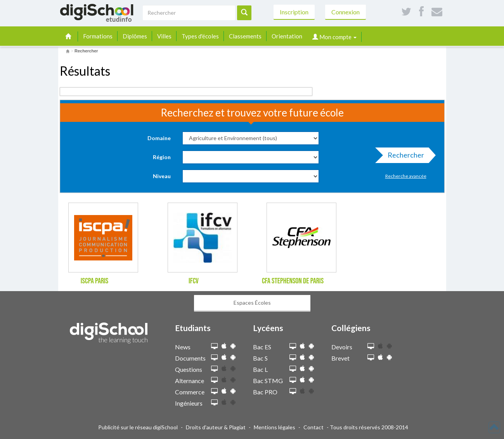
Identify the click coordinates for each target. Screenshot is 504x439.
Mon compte (334, 37)
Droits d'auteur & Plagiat (216, 427)
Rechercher (404, 157)
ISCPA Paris (95, 281)
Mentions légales (275, 427)
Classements (245, 36)
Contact (313, 427)
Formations (98, 36)
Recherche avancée (406, 176)
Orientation (287, 36)
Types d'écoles (200, 36)
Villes (164, 36)
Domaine (159, 138)
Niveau (162, 176)
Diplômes (135, 36)
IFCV (194, 281)
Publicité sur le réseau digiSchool (138, 427)
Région (162, 157)
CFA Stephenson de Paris (293, 281)
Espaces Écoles (252, 303)
